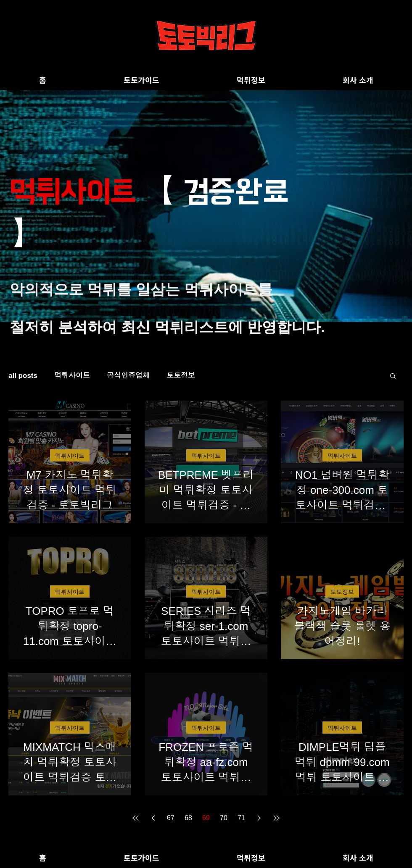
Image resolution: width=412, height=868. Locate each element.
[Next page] (259, 818)
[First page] (135, 818)
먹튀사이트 (221, 289)
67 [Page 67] (171, 818)
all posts (23, 376)
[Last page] (277, 818)
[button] (393, 376)
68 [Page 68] (188, 818)
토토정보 (181, 376)
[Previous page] (153, 818)
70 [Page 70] (224, 818)
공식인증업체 (128, 376)
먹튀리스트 (191, 327)
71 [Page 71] (241, 818)
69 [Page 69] (206, 818)
